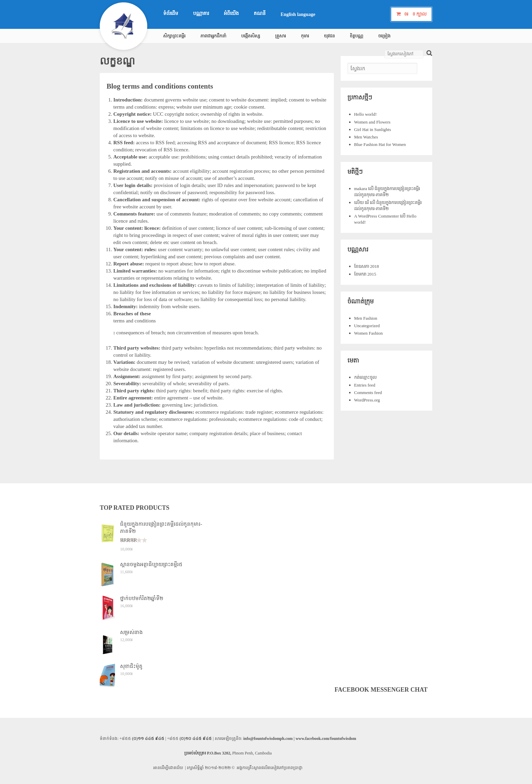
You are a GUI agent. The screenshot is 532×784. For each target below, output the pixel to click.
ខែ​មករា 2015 (365, 274)
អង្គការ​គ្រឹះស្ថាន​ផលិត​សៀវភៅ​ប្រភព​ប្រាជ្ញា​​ (270, 768)
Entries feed (365, 385)
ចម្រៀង (384, 36)
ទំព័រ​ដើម (171, 13)
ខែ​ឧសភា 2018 (367, 266)
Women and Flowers (372, 122)
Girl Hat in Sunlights (373, 129)
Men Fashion (366, 318)
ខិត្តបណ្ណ (357, 36)
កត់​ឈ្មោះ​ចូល (365, 377)
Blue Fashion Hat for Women (380, 144)
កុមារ (305, 36)
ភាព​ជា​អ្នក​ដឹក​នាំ (213, 36)
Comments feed (368, 393)
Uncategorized (367, 326)
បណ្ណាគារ (201, 13)
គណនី (260, 13)
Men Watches (366, 137)
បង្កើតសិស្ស (251, 36)
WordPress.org (367, 400)
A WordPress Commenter (377, 216)
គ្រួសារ (281, 36)
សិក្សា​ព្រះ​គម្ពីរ (174, 36)
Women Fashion (369, 333)
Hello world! (366, 114)
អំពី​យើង (231, 13)
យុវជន (329, 36)
